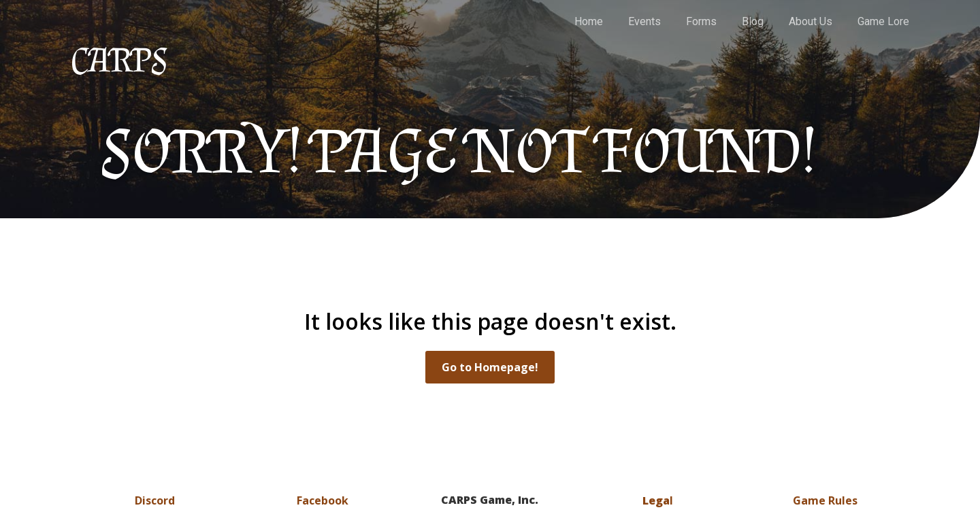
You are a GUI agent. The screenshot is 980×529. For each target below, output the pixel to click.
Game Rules (825, 500)
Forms (701, 21)
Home (589, 21)
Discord (155, 500)
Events (644, 21)
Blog (753, 21)
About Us (811, 21)
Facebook (323, 500)
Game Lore (883, 21)
